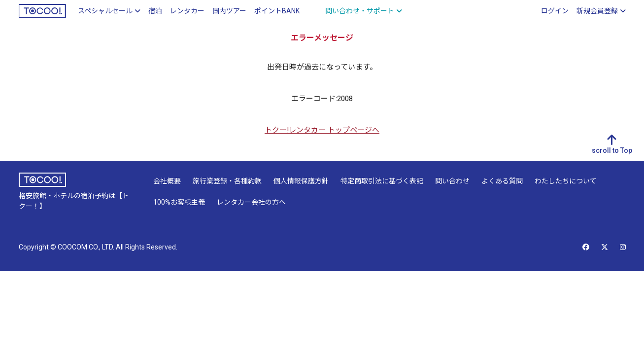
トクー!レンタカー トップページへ (322, 130)
